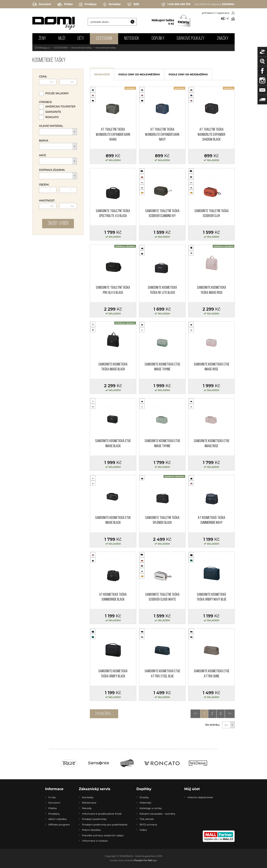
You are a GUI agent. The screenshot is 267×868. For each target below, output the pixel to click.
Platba (65, 4)
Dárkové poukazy (191, 39)
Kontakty (112, 4)
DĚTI (81, 39)
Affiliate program (59, 824)
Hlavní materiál (51, 126)
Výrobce (45, 102)
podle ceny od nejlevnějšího (139, 74)
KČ (223, 18)
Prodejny (88, 4)
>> (230, 714)
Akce (43, 155)
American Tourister (60, 106)
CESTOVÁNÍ (104, 39)
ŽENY (42, 39)
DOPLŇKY (158, 39)
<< (195, 714)
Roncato (52, 117)
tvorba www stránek (134, 860)
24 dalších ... (104, 714)
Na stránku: (213, 725)
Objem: (44, 185)
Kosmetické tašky (82, 48)
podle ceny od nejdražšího (188, 74)
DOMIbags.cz (42, 48)
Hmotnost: (47, 201)
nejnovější (102, 74)
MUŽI (62, 39)
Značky (223, 39)
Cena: (43, 77)
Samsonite (53, 112)
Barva (44, 141)
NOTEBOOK (132, 39)
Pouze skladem (57, 93)
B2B (133, 4)
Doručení (42, 4)
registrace (223, 13)
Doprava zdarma (52, 170)
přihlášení (208, 13)
